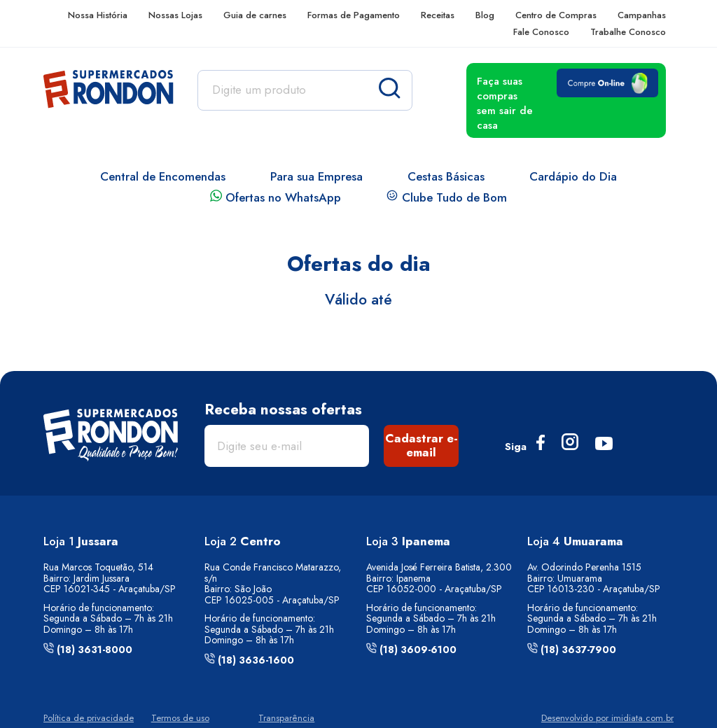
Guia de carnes (255, 15)
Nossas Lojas (175, 15)
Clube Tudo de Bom (446, 197)
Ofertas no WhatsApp (276, 197)
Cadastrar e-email (422, 445)
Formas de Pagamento (354, 15)
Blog (485, 15)
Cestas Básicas (446, 176)
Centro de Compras (556, 15)
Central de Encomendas (163, 176)
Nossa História (98, 15)
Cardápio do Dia (573, 176)
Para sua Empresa (316, 176)
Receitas (438, 15)
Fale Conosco (541, 32)
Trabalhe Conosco (628, 32)
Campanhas (642, 15)
